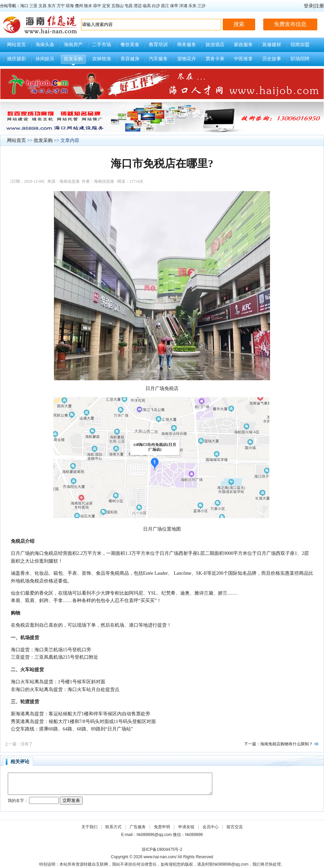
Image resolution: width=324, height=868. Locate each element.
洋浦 (183, 6)
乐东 (192, 6)
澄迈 (138, 6)
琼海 (70, 6)
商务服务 (187, 45)
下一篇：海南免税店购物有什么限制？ (278, 744)
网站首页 (17, 45)
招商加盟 (300, 45)
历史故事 (272, 59)
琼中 (97, 6)
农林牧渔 (102, 59)
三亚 (33, 6)
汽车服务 (158, 59)
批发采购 (73, 59)
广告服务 (138, 827)
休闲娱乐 (45, 59)
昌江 (165, 6)
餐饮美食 (130, 45)
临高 (147, 6)
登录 (308, 6)
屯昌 (129, 6)
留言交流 (235, 827)
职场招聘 (300, 59)
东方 (52, 6)
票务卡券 (215, 59)
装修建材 (272, 45)
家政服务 (243, 45)
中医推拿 (243, 59)
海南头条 (45, 45)
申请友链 (186, 827)
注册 (319, 6)
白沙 (156, 6)
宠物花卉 (187, 59)
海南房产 (73, 45)
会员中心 (211, 827)
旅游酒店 (215, 45)
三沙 (201, 6)
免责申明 (162, 827)
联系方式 (113, 827)
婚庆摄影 (17, 59)
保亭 (174, 6)
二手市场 (102, 45)
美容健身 (130, 59)
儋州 (79, 6)
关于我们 (89, 827)
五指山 (117, 6)
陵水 (88, 6)
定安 (106, 6)
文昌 (43, 6)
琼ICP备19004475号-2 (162, 849)
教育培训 (158, 45)
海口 (24, 6)
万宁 (61, 6)
